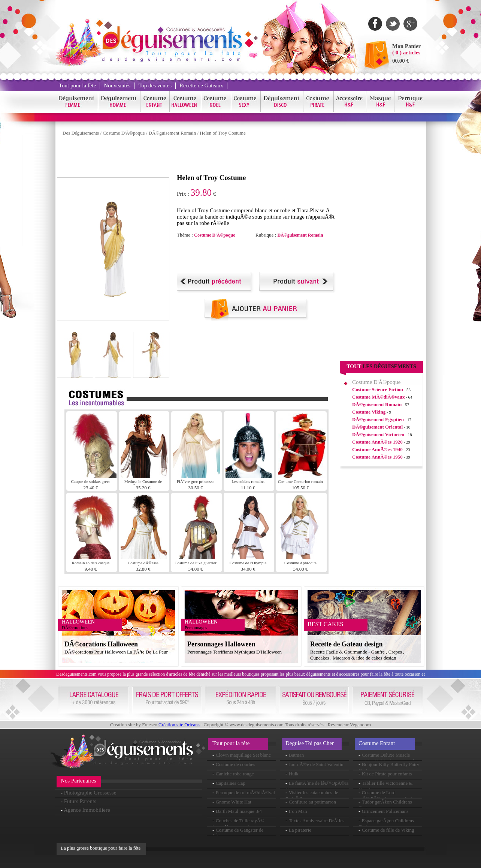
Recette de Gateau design (346, 644)
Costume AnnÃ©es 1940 (377, 449)
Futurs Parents (80, 801)
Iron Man (298, 811)
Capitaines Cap (231, 783)
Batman (296, 755)
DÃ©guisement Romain (173, 133)
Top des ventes (155, 85)
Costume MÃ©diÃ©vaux (378, 397)
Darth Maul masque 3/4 (239, 811)
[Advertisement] (193, 157)
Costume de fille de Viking (388, 830)
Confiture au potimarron (312, 802)
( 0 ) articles (406, 52)
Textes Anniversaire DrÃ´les (317, 821)
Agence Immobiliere (87, 810)
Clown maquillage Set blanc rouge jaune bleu (242, 758)
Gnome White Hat (234, 802)
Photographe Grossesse (90, 793)
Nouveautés (117, 85)
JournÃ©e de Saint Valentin (316, 764)
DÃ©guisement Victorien (378, 434)
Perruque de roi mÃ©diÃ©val (245, 792)
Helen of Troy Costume (223, 133)
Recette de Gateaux (201, 85)
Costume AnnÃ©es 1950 (377, 457)
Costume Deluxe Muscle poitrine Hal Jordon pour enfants (390, 758)
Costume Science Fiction (378, 389)
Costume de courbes (235, 764)
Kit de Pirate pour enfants (387, 774)
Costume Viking (369, 412)
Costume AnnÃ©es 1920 (377, 442)
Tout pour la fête (77, 85)
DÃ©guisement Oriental (377, 427)
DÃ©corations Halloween (101, 644)
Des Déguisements (81, 133)
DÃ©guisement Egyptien (378, 419)
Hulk (294, 774)
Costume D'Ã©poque (124, 133)
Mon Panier (406, 46)
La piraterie (300, 830)
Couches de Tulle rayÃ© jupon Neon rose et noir (238, 824)
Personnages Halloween (221, 644)
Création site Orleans (179, 725)
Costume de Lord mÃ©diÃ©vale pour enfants (386, 795)
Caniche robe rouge (235, 774)
